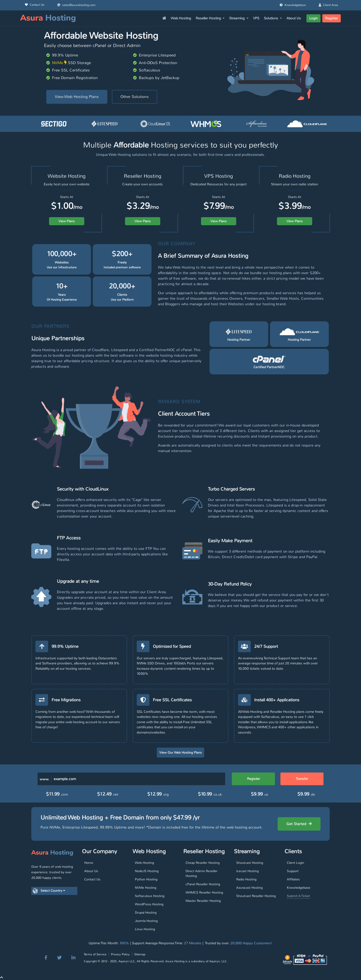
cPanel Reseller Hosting (203, 884)
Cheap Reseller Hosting (203, 863)
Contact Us (35, 5)
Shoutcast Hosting (250, 863)
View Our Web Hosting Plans (180, 752)
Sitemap (140, 954)
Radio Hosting (246, 879)
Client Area (328, 5)
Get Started (299, 824)
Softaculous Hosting (150, 896)
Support (293, 871)
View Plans (67, 221)
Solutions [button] (271, 18)
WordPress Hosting (149, 904)
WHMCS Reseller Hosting (204, 892)
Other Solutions (135, 97)
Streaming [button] (237, 18)
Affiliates (293, 879)
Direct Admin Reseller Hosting (202, 873)
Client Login (295, 863)
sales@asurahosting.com (76, 5)
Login (313, 18)
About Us (294, 18)
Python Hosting (146, 879)
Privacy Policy (120, 954)
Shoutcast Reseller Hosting (256, 896)
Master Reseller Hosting (203, 901)
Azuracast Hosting (249, 888)
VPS (256, 18)
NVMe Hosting (146, 888)
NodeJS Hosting (147, 871)
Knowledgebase (293, 5)
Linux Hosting (145, 929)
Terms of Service (95, 954)
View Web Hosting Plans (77, 97)
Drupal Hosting (146, 912)
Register (332, 18)
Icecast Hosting (247, 871)
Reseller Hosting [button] (209, 18)
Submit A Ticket (298, 896)
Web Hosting (181, 18)
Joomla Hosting (146, 921)
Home (89, 863)
